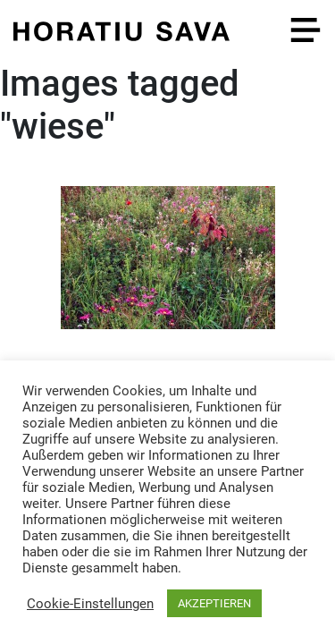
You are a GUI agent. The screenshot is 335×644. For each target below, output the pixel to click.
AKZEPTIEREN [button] (214, 603)
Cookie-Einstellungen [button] (90, 604)
